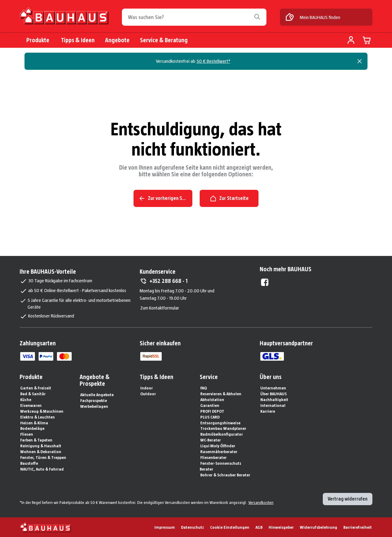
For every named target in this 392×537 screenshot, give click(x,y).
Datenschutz (192, 527)
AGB (259, 527)
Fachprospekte (94, 400)
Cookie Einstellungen (230, 527)
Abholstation (212, 400)
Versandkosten (261, 502)
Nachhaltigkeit (274, 400)
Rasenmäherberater (219, 452)
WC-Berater (211, 440)
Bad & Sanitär (33, 394)
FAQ (204, 388)
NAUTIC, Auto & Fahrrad (42, 469)
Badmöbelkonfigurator (222, 434)
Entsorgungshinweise (220, 423)
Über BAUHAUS (273, 394)
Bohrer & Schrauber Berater (225, 475)
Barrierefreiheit (358, 527)
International (273, 405)
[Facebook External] (265, 282)
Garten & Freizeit (36, 388)
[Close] (360, 61)
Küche (26, 400)
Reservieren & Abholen (221, 394)
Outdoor (148, 394)
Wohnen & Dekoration (41, 452)
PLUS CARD (210, 417)
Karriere (268, 411)
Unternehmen (273, 388)
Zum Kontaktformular (160, 308)
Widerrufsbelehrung (318, 527)
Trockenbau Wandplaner (223, 428)
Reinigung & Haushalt (41, 446)
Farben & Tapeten (36, 440)
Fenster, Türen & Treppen (43, 457)
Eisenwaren (31, 405)
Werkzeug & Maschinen (42, 411)
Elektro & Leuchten (38, 417)
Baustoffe (29, 463)
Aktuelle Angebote (97, 395)
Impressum (165, 527)
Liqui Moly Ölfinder (218, 446)
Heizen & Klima (34, 423)
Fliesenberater (213, 457)
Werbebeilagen (94, 406)
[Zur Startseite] (64, 18)
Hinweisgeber (281, 527)
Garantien (210, 405)
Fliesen (27, 434)
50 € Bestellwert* (213, 61)
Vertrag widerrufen (348, 499)
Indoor (147, 388)
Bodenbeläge (32, 428)
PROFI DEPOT (212, 411)
